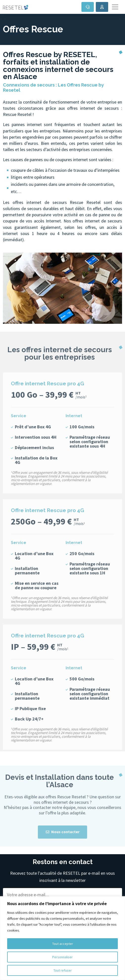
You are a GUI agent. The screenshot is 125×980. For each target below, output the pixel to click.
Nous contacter (63, 842)
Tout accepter (63, 944)
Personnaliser (62, 957)
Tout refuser (63, 970)
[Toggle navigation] (115, 7)
